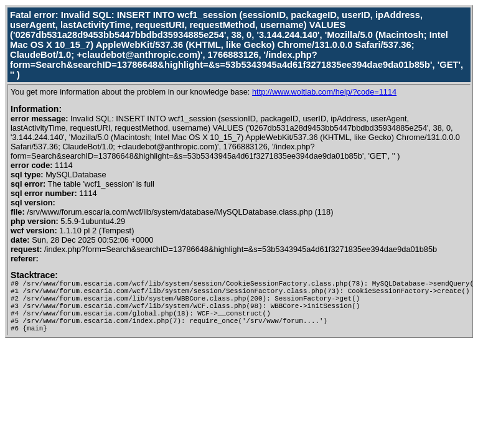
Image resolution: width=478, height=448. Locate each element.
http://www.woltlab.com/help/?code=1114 (324, 92)
